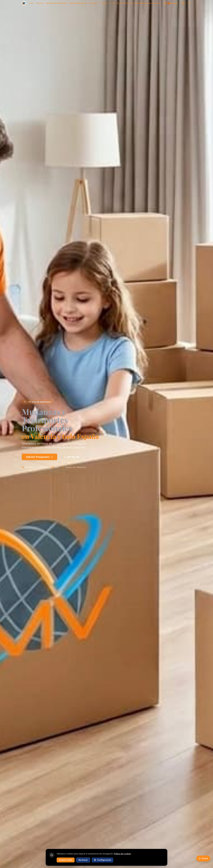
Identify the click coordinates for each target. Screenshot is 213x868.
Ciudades (94, 3)
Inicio (31, 3)
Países (105, 3)
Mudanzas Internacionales (56, 3)
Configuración (102, 860)
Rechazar (83, 860)
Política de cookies (122, 854)
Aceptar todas (66, 860)
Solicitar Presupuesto (39, 457)
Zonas (114, 3)
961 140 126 (72, 457)
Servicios (40, 3)
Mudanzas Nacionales (78, 3)
